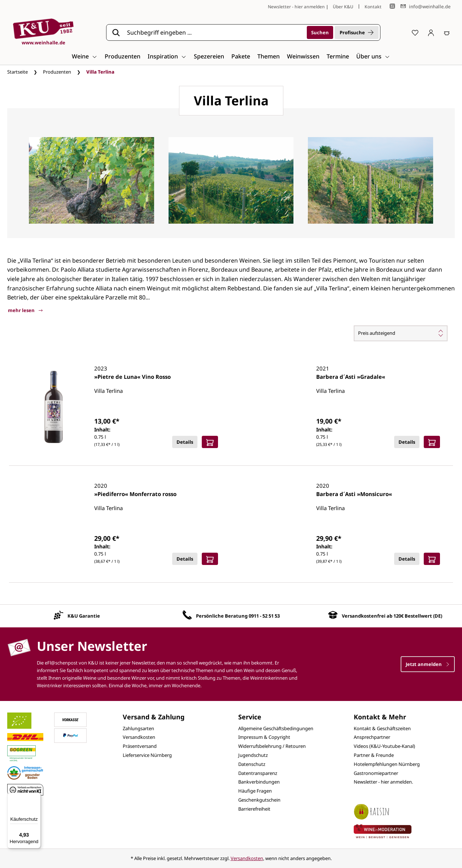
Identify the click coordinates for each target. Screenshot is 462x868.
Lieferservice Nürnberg (147, 755)
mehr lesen (25, 310)
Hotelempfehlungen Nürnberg (387, 764)
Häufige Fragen (255, 791)
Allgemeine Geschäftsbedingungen (276, 728)
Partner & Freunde (374, 755)
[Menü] (36, 797)
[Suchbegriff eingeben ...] (214, 32)
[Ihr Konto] (431, 32)
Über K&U (343, 7)
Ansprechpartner (372, 737)
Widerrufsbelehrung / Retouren (272, 746)
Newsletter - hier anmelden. (383, 782)
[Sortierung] (401, 333)
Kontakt (373, 7)
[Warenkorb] (447, 32)
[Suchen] (320, 32)
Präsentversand (140, 746)
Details (185, 442)
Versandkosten (139, 737)
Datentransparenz (258, 773)
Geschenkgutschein (259, 800)
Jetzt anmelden (428, 664)
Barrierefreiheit (254, 809)
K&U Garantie (84, 616)
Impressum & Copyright (264, 737)
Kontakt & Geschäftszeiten (382, 728)
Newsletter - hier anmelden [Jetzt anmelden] (296, 7)
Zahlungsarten (138, 728)
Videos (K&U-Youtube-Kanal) (384, 746)
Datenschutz (252, 764)
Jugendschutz (253, 755)
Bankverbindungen (259, 782)
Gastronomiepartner (376, 773)
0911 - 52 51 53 (264, 616)
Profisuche (357, 32)
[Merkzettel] (415, 32)
